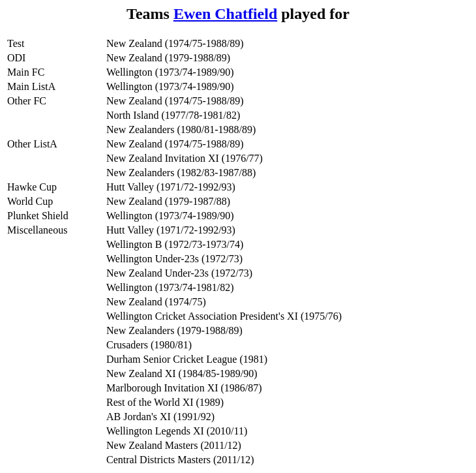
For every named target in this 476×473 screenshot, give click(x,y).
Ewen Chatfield (225, 14)
